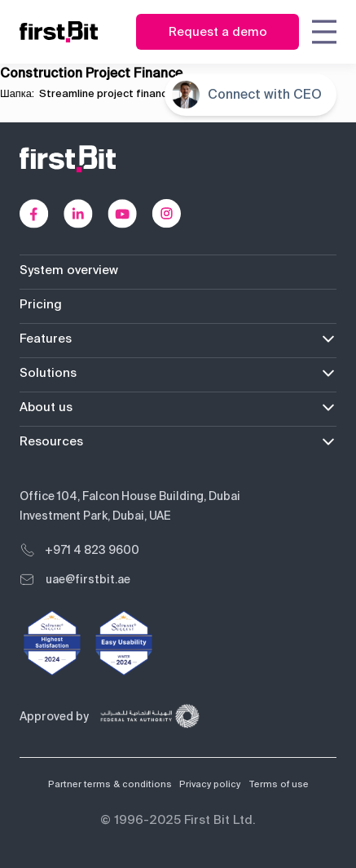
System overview (69, 270)
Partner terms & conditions (110, 784)
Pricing (41, 304)
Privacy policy (210, 784)
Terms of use (279, 784)
